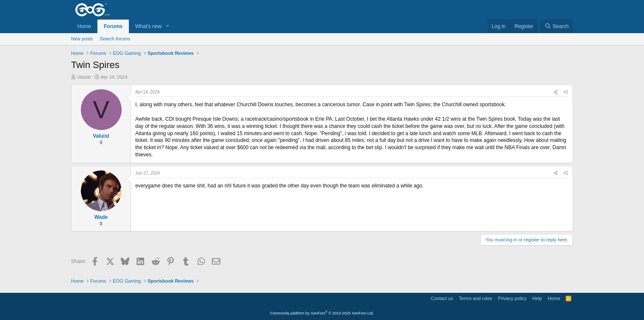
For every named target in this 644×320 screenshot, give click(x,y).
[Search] (557, 27)
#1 (566, 92)
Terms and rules (476, 298)
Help (537, 298)
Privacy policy (512, 298)
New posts (82, 39)
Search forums (115, 39)
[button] (168, 27)
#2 (566, 173)
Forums (113, 26)
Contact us (442, 298)
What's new (148, 26)
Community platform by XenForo (322, 313)
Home (84, 26)
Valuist (84, 77)
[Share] (556, 92)
